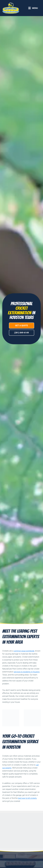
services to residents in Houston (27, 672)
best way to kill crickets (27, 798)
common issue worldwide (24, 651)
